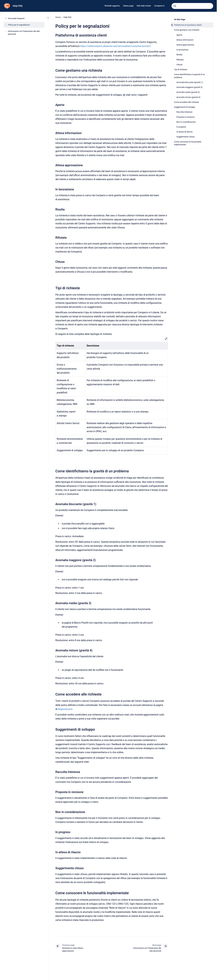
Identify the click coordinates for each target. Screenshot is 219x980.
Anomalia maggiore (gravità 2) (189, 87)
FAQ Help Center (144, 6)
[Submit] (175, 6)
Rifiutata (180, 60)
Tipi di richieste (181, 69)
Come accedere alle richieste (186, 102)
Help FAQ (18, 6)
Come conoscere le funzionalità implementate (188, 143)
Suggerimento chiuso (186, 137)
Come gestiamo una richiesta (187, 30)
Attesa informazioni (185, 40)
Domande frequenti (16, 18)
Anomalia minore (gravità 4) (188, 97)
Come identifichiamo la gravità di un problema (189, 76)
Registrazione (65, 709)
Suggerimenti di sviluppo (185, 107)
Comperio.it (159, 6)
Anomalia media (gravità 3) (188, 92)
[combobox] (192, 6)
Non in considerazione (186, 122)
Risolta (179, 55)
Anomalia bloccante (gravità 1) (190, 82)
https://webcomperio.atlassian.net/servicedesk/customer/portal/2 (116, 46)
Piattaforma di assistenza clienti (188, 25)
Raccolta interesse (184, 112)
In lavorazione (182, 50)
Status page (128, 6)
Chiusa (179, 65)
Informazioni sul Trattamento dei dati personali (24, 33)
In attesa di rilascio (185, 132)
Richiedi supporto (112, 6)
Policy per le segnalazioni (19, 25)
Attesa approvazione (185, 45)
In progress (181, 127)
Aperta (179, 35)
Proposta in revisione (185, 117)
